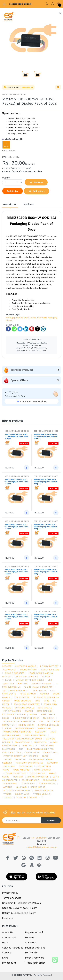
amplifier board (50, 670)
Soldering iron (29, 670)
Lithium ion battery (14, 773)
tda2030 (21, 797)
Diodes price (30, 318)
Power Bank (10, 784)
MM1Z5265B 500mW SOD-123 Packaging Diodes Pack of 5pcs (16, 482)
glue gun (21, 787)
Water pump (44, 728)
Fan (41, 721)
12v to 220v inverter (26, 676)
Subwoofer (10, 670)
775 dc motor (22, 697)
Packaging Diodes (14, 318)
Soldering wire (30, 780)
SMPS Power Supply (36, 735)
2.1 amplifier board (42, 683)
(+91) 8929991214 (39, 838)
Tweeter (27, 745)
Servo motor (38, 787)
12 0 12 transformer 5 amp (39, 687)
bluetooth (40, 742)
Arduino (8, 787)
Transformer (22, 742)
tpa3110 (7, 794)
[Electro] (17, 4)
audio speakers (23, 701)
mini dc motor (26, 725)
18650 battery (28, 694)
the (21, 749)
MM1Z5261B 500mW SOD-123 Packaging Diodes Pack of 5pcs (46, 527)
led (50, 680)
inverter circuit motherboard (21, 756)
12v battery (50, 752)
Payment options (35, 948)
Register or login (35, 932)
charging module (25, 708)
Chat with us (27, 87)
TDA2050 (8, 797)
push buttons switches (29, 763)
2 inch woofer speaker (26, 718)
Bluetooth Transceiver (17, 790)
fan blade (9, 766)
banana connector (38, 777)
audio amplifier (22, 770)
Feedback (8, 918)
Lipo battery (44, 766)
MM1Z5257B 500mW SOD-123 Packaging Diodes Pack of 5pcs (46, 617)
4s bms (33, 797)
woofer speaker (25, 728)
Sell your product (13, 948)
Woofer (44, 694)
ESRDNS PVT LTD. (23, 975)
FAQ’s (5, 958)
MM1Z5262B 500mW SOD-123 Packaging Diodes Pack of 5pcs (16, 527)
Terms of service (12, 898)
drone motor (37, 773)
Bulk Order (13, 191)
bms (38, 701)
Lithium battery (49, 666)
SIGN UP (51, 820)
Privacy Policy (10, 893)
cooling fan (25, 766)
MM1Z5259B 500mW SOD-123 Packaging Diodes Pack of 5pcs (46, 572)
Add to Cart (36, 191)
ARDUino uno (50, 780)
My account (9, 963)
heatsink (18, 777)
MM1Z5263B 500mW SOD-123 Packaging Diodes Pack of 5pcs (46, 482)
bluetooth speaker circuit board (23, 739)
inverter (20, 759)
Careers (7, 953)
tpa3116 (7, 759)
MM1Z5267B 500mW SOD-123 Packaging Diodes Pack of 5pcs (16, 437)
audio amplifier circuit (16, 690)
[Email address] (22, 820)
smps (6, 770)
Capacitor (53, 763)
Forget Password (35, 958)
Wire (46, 701)
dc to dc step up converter (19, 721)
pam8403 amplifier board (17, 732)
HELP (5, 943)
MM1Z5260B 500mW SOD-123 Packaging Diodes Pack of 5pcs (16, 572)
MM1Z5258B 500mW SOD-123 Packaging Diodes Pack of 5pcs (16, 617)
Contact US (9, 937)
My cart (30, 937)
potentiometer (12, 711)
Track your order (35, 963)
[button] (47, 4)
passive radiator (44, 790)
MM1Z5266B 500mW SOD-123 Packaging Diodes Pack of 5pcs (46, 437)
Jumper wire (28, 784)
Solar (8, 728)
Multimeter (40, 690)
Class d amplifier (14, 673)
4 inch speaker (47, 784)
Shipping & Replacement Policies (21, 903)
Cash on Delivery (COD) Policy (19, 908)
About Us (8, 932)
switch (29, 711)
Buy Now (36, 182)
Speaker (7, 666)
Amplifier (9, 683)
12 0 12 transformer (28, 752)
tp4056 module (42, 794)
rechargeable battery (27, 704)
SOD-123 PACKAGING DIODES (14, 94)
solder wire (22, 794)
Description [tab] (10, 204)
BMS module (45, 708)
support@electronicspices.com (41, 847)
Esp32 (45, 756)
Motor (33, 714)
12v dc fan (49, 718)
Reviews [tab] (29, 204)
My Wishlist (32, 953)
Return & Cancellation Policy (19, 913)
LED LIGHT (41, 732)
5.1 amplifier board (49, 725)
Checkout (31, 943)
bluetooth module (25, 666)
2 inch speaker (43, 770)
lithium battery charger (30, 680)
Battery (23, 683)
